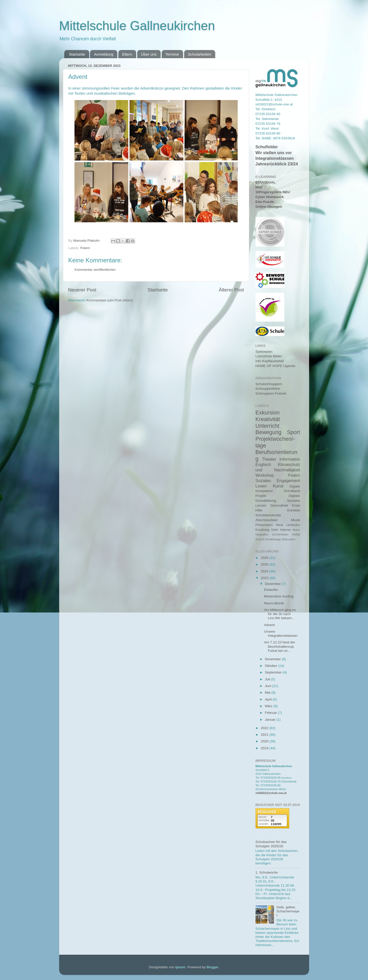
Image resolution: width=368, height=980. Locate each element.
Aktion (296, 530)
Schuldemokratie (268, 515)
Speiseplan (264, 352)
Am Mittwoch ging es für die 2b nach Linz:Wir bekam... (280, 614)
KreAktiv (294, 510)
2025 (265, 564)
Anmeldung (104, 54)
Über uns (149, 54)
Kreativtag (263, 530)
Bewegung (269, 432)
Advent (269, 625)
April (269, 699)
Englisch (263, 464)
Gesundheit (279, 505)
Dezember (273, 584)
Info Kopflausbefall (270, 361)
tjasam (181, 967)
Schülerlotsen (280, 534)
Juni (269, 686)
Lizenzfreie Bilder (269, 356)
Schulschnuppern (269, 384)
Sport (294, 432)
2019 (265, 748)
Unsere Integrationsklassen (281, 634)
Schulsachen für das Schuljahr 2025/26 (271, 844)
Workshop (265, 475)
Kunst (278, 486)
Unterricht (268, 426)
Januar (271, 720)
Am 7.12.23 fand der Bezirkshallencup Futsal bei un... (280, 646)
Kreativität (268, 419)
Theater (269, 459)
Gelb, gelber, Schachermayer (288, 911)
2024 (265, 571)
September (274, 672)
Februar (271, 713)
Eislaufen (271, 590)
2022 (265, 728)
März (269, 706)
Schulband (292, 491)
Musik (295, 520)
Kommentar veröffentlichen (95, 270)
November (273, 659)
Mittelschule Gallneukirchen (137, 26)
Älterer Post (231, 290)
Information (290, 459)
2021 (265, 735)
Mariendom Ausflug (279, 596)
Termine (172, 54)
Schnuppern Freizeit (271, 393)
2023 (265, 578)
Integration (262, 534)
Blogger (212, 967)
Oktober (272, 666)
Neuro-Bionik (274, 603)
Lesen (261, 486)
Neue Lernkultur (288, 525)
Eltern (127, 54)
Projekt (261, 496)
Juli (268, 679)
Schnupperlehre (268, 389)
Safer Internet (281, 530)
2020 (265, 741)
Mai (268, 693)
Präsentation (264, 525)
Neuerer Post (82, 290)
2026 (265, 558)
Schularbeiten (200, 54)
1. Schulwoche (267, 872)
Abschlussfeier (267, 520)
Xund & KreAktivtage (268, 539)
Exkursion (268, 413)
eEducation (288, 539)
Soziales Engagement (278, 481)
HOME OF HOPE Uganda (275, 366)
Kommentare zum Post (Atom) (110, 300)
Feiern (85, 248)
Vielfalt (296, 534)
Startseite (77, 54)
